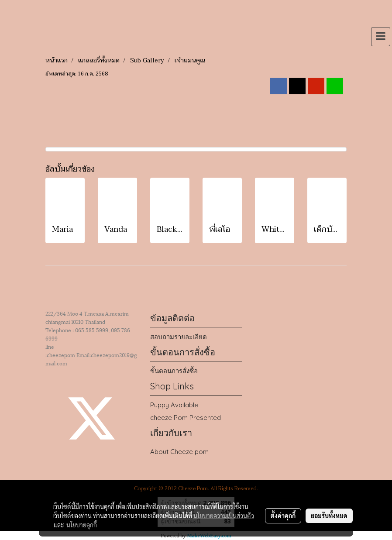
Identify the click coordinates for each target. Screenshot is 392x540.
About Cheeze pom (179, 452)
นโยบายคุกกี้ (82, 525)
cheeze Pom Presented (186, 418)
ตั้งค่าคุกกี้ (283, 516)
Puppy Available (174, 405)
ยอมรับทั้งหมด (329, 516)
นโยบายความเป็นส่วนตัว (224, 516)
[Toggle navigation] (381, 37)
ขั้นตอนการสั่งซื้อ (174, 371)
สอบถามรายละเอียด (179, 337)
